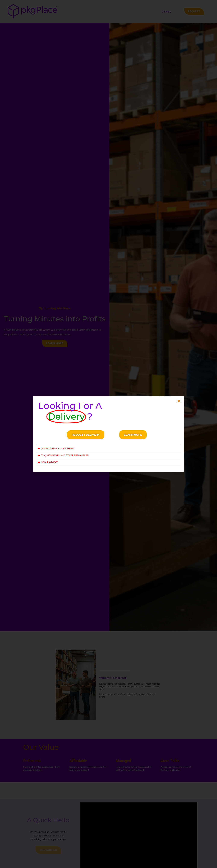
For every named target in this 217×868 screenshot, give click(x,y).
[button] (179, 401)
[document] (108, 434)
